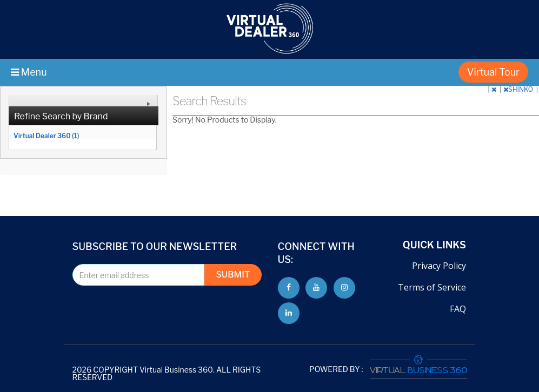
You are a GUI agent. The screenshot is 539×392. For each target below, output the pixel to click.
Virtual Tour (493, 72)
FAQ (458, 309)
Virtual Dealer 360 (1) (46, 136)
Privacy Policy (439, 266)
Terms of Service (432, 287)
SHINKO (519, 89)
